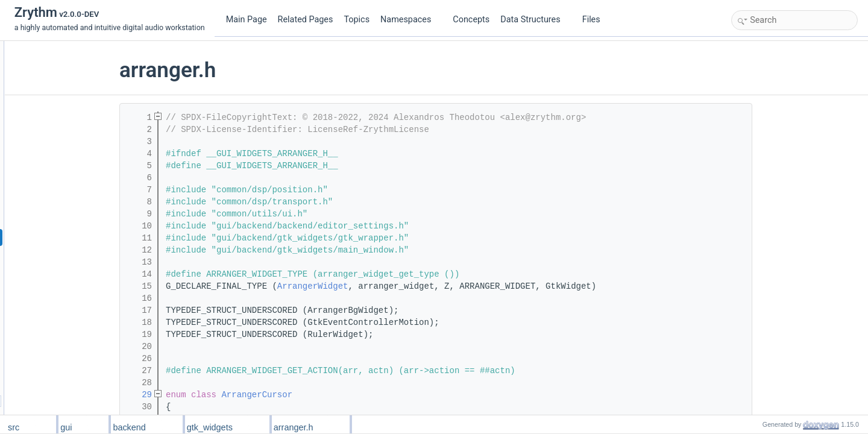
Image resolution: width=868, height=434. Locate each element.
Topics (357, 20)
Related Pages (306, 20)
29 (213, 395)
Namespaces (410, 20)
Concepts (471, 20)
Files (596, 20)
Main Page (247, 20)
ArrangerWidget (386, 286)
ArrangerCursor (330, 395)
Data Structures (535, 20)
